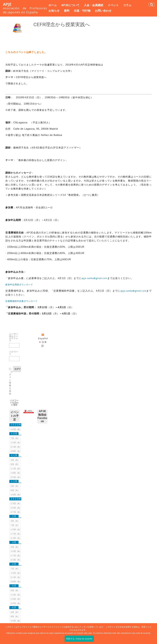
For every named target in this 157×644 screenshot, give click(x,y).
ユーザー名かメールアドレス (14, 337)
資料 (67, 11)
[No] (153, 634)
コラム (127, 5)
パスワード (14, 353)
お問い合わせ (103, 11)
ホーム (53, 5)
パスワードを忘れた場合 (14, 403)
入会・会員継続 (94, 5)
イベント (113, 5)
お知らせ (54, 11)
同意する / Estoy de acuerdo (79, 639)
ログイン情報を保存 (11, 383)
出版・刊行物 (82, 11)
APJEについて (70, 5)
